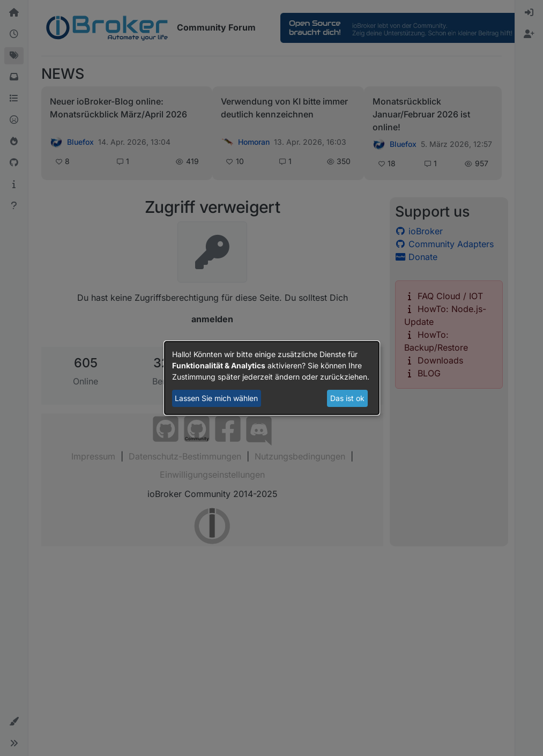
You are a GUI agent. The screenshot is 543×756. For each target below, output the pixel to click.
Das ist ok (347, 398)
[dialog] (272, 378)
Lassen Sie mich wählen (216, 398)
